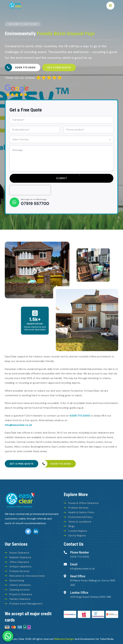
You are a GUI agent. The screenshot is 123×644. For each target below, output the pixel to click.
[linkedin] (36, 531)
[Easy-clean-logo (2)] (16, 3)
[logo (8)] (20, 493)
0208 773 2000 (80, 416)
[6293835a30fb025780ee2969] (49, 76)
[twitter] (28, 531)
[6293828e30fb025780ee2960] (17, 86)
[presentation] (30, 190)
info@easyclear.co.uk (18, 425)
